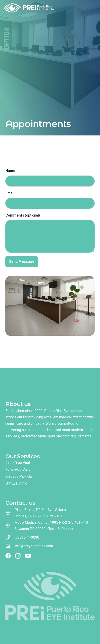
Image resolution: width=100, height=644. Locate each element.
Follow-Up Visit (18, 469)
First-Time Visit (18, 463)
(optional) (50, 233)
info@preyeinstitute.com (34, 546)
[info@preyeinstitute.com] (10, 546)
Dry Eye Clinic (16, 483)
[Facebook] (8, 556)
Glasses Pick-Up (19, 476)
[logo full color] (29, 8)
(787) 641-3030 (27, 537)
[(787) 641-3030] (10, 537)
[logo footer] (50, 596)
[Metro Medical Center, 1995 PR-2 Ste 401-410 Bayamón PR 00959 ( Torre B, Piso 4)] (10, 526)
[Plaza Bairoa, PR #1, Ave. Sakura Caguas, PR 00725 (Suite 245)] (10, 513)
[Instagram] (18, 556)
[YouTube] (28, 556)
